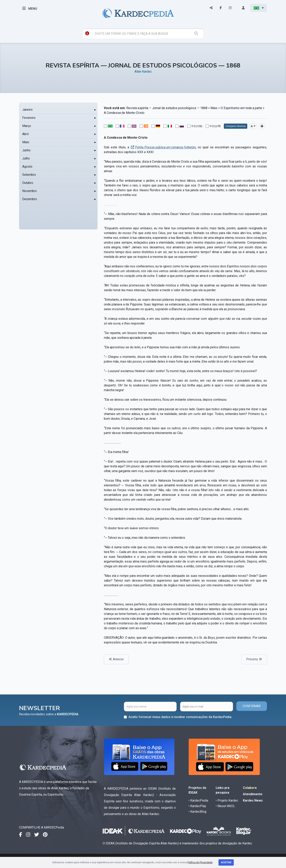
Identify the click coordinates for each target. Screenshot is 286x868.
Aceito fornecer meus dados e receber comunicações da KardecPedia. (180, 717)
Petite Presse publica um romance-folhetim (165, 147)
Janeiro (27, 110)
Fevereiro (29, 118)
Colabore (250, 788)
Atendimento (253, 794)
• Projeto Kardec (227, 800)
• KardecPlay (197, 806)
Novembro (29, 191)
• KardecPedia (198, 800)
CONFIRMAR (252, 706)
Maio (26, 142)
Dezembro (30, 199)
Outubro (28, 183)
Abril (25, 134)
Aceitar (226, 862)
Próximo (254, 659)
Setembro (29, 175)
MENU (30, 8)
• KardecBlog (197, 812)
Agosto (27, 167)
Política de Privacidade (200, 862)
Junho (26, 150)
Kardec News (253, 800)
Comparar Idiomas (236, 126)
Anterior (116, 659)
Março (27, 126)
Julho (26, 158)
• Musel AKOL (225, 806)
